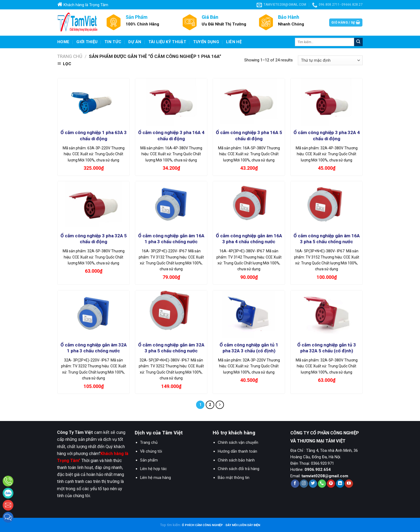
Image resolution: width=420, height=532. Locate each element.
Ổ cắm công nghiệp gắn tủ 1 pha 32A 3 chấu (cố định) (249, 348)
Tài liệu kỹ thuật (167, 42)
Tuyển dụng (206, 42)
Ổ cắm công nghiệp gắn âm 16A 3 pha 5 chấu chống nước (327, 239)
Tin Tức (113, 42)
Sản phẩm (149, 460)
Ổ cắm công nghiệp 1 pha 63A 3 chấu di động (94, 135)
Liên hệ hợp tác (153, 469)
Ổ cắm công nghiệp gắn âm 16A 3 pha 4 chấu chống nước (249, 239)
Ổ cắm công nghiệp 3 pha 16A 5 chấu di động (249, 135)
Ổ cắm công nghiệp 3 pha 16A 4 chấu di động (171, 135)
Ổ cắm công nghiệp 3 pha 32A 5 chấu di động (94, 239)
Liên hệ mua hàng (155, 478)
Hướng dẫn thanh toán (237, 451)
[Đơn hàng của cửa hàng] (330, 60)
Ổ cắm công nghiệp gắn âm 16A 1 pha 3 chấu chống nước (171, 239)
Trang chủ (70, 56)
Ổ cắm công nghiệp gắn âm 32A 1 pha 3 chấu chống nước (94, 348)
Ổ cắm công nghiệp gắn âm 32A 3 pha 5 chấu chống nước (171, 348)
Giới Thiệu (87, 42)
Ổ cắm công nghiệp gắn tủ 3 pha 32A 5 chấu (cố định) (327, 348)
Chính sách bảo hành (236, 460)
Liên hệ (234, 42)
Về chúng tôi (151, 451)
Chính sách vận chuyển (238, 442)
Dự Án (135, 42)
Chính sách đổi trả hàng (239, 469)
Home (63, 42)
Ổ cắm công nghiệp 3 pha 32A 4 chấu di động (327, 135)
